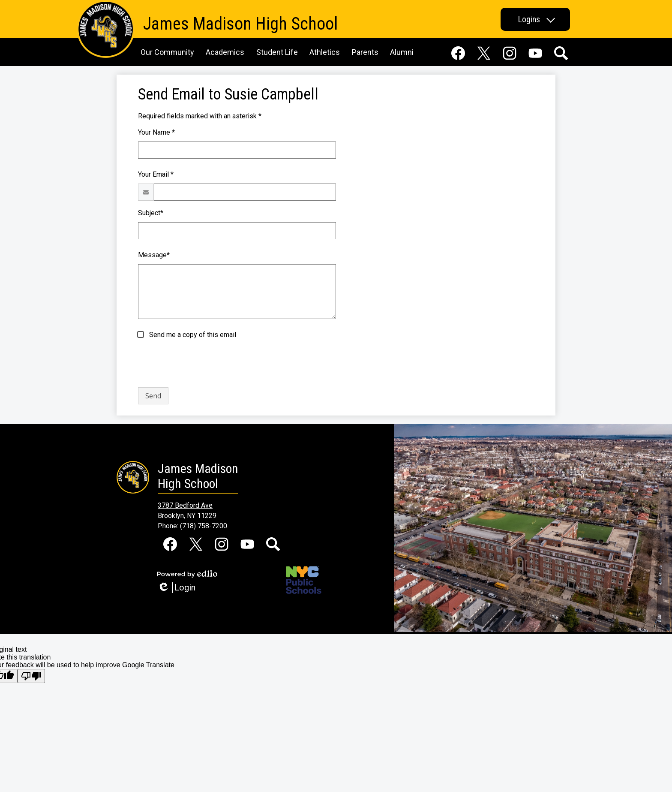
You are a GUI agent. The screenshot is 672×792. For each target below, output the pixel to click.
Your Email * (156, 174)
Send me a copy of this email (192, 335)
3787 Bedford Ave (185, 505)
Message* (154, 255)
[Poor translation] (31, 676)
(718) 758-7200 (204, 526)
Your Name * (156, 132)
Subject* (151, 213)
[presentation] (203, 364)
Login (176, 588)
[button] (535, 19)
